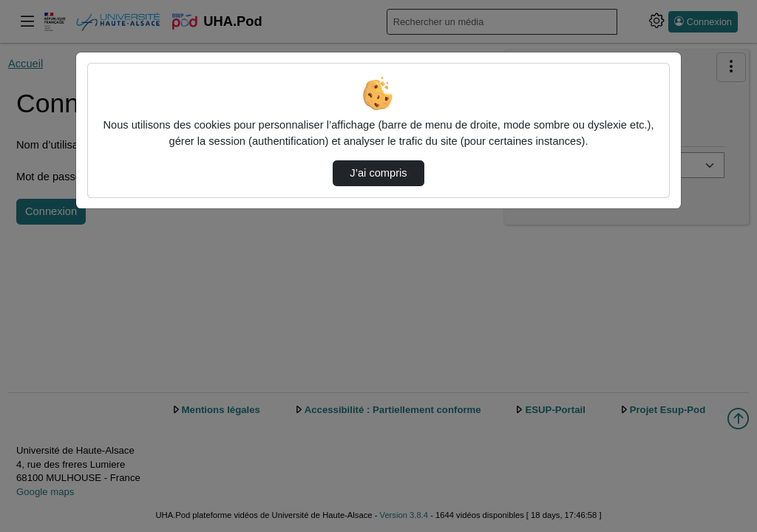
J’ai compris (378, 173)
